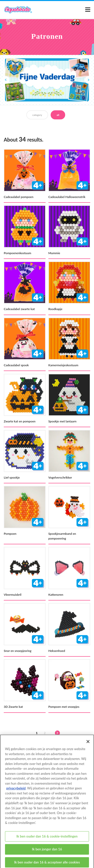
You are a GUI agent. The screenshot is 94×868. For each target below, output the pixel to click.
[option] (47, 80)
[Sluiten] (88, 745)
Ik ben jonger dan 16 (47, 853)
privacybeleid (16, 792)
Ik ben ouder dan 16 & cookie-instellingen (47, 840)
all (58, 115)
